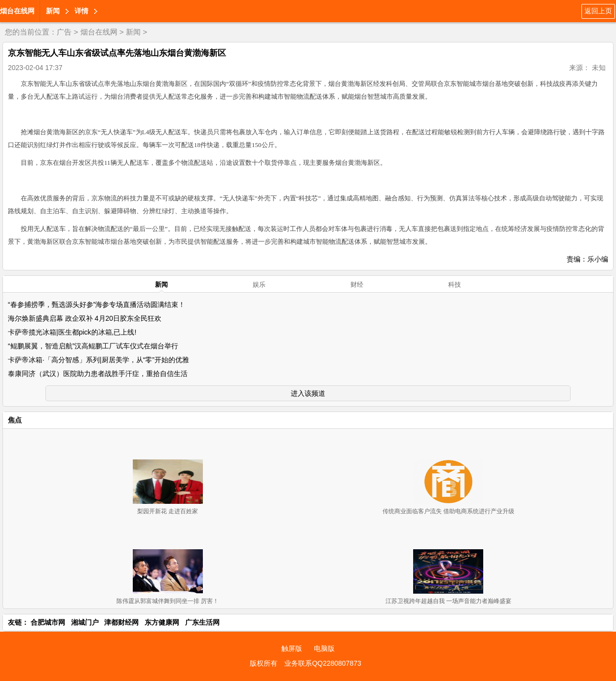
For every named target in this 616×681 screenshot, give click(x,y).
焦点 (15, 420)
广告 (64, 32)
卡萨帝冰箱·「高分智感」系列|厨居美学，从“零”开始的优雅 (98, 360)
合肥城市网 (48, 622)
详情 (81, 11)
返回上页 (598, 11)
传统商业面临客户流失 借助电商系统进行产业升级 (448, 511)
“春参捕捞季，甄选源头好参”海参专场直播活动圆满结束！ (96, 304)
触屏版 (292, 648)
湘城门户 (85, 622)
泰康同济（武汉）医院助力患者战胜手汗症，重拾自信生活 (98, 374)
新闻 (53, 11)
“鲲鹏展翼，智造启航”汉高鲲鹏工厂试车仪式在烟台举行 (93, 346)
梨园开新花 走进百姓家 (168, 511)
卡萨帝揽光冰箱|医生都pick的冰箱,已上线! (72, 332)
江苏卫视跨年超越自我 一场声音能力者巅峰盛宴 (448, 601)
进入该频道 (308, 393)
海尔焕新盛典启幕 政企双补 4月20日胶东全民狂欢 (85, 318)
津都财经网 (121, 622)
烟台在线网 (17, 11)
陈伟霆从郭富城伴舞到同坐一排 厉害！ (168, 601)
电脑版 (324, 648)
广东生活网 (202, 622)
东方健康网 (162, 622)
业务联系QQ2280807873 (323, 663)
